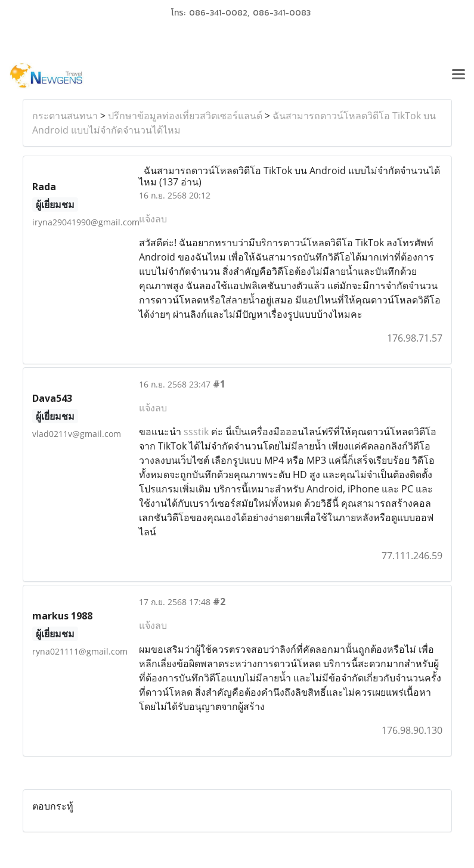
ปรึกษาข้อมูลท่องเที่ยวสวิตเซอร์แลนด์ (185, 116)
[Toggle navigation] (458, 76)
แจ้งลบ (153, 219)
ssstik (196, 432)
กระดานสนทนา (65, 116)
